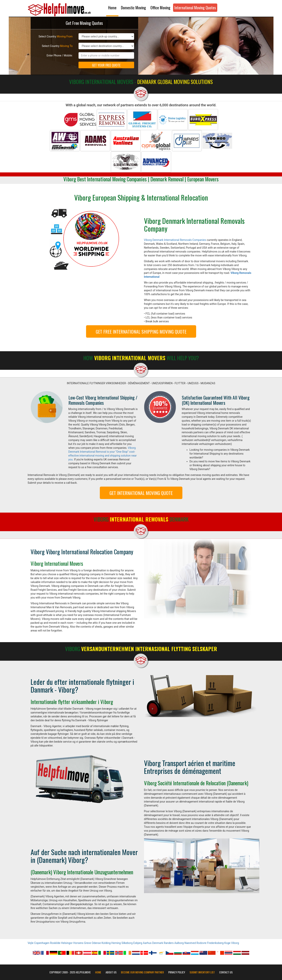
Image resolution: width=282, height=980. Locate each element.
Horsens (78, 943)
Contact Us (226, 972)
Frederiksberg (215, 943)
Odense (96, 943)
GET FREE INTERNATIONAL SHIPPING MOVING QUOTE (141, 331)
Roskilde (55, 943)
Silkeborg (127, 943)
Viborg (235, 943)
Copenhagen (42, 943)
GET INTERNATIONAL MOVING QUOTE (141, 493)
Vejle (31, 943)
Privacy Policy (177, 972)
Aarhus (147, 943)
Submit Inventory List (202, 972)
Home (112, 8)
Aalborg (179, 943)
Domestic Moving (133, 8)
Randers (169, 943)
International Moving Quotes (195, 8)
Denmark (158, 943)
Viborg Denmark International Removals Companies (175, 240)
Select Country (56, 36)
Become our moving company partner (142, 972)
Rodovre (201, 943)
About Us (111, 972)
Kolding (106, 943)
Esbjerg (138, 943)
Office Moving (160, 8)
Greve (88, 943)
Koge (227, 943)
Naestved (190, 943)
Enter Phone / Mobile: (60, 55)
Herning (116, 943)
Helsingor (67, 943)
